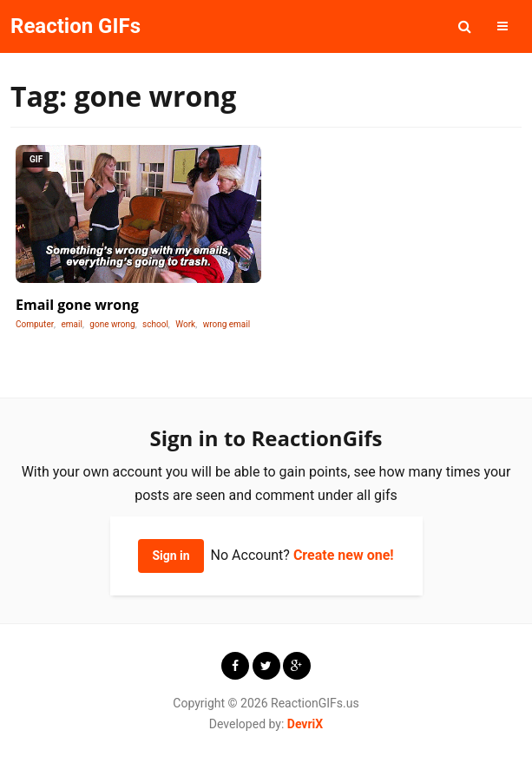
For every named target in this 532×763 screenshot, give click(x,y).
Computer (35, 324)
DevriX (305, 724)
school (155, 324)
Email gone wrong (77, 305)
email (72, 324)
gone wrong (112, 324)
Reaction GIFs (76, 26)
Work (185, 324)
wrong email (227, 324)
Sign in (171, 556)
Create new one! (344, 555)
